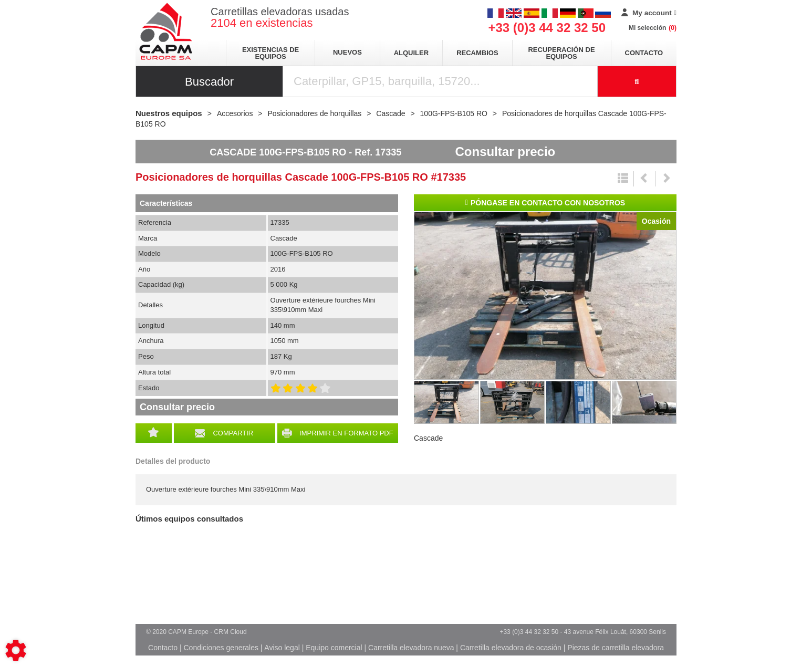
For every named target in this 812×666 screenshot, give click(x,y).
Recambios (477, 53)
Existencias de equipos (270, 53)
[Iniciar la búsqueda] (637, 81)
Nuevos (347, 52)
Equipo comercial (334, 648)
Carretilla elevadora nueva (411, 648)
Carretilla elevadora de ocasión (511, 648)
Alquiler (411, 53)
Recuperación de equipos (561, 53)
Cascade (428, 438)
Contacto (644, 53)
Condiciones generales (221, 648)
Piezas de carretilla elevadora (616, 648)
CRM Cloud (231, 632)
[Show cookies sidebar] (16, 650)
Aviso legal (282, 648)
